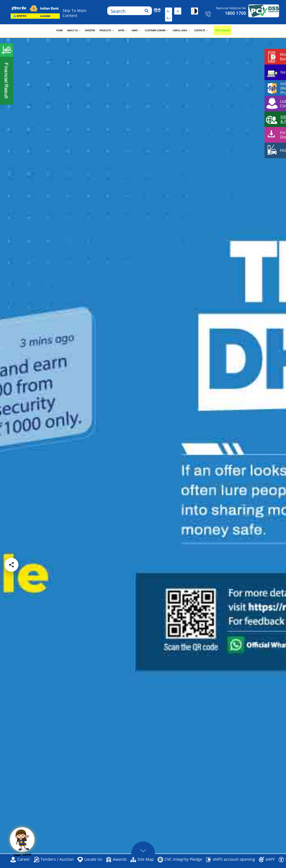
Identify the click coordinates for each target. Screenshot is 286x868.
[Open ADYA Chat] (22, 843)
